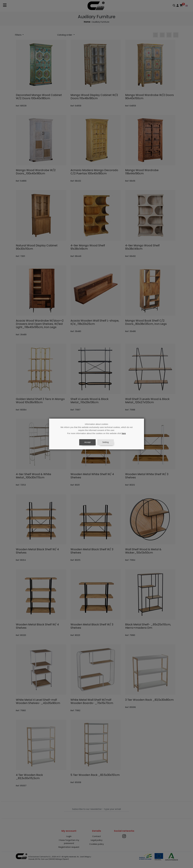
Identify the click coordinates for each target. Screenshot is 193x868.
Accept (87, 442)
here (124, 433)
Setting (105, 442)
